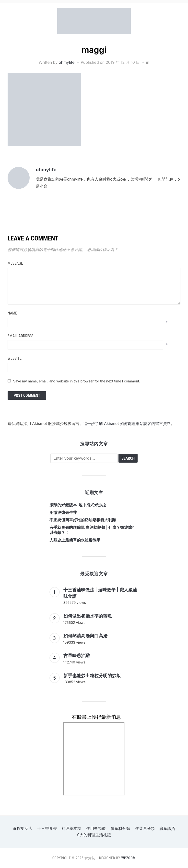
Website (15, 358)
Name (12, 313)
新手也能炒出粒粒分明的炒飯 (92, 676)
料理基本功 (71, 829)
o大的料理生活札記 (94, 835)
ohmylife (67, 62)
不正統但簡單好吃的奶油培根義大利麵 (83, 520)
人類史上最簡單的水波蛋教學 (75, 540)
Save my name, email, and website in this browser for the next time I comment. (77, 381)
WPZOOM (128, 858)
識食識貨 (167, 829)
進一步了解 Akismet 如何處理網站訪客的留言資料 (127, 423)
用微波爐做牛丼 (63, 512)
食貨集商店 (23, 829)
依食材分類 (120, 829)
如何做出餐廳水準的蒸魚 (88, 616)
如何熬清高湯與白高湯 (85, 636)
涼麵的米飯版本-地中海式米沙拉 (78, 505)
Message (15, 263)
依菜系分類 (145, 829)
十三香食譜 (47, 829)
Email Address (20, 336)
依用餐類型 (96, 829)
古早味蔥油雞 (77, 656)
